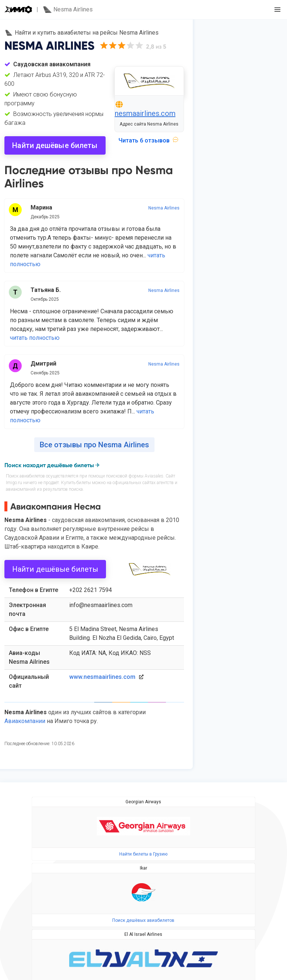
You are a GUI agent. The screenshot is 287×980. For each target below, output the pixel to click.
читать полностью (35, 338)
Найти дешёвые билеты (55, 145)
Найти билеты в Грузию (143, 854)
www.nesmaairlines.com (102, 677)
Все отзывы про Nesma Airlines (94, 445)
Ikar (143, 868)
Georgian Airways (143, 802)
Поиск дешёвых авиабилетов (143, 920)
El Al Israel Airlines (143, 934)
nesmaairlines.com (145, 113)
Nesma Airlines (164, 208)
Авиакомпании (25, 721)
